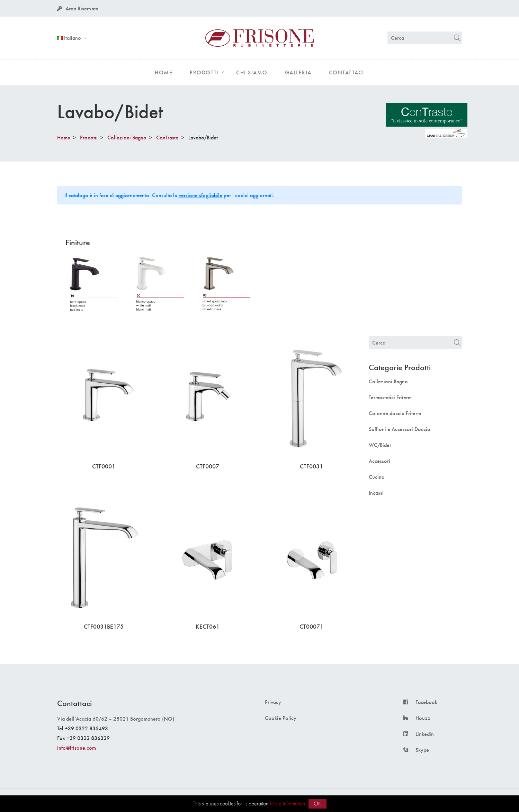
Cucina (377, 477)
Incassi (376, 493)
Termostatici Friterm (390, 397)
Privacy (273, 702)
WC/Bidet (380, 445)
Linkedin (425, 734)
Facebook (426, 702)
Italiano (70, 38)
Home (64, 137)
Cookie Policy (281, 718)
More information (287, 804)
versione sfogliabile (200, 195)
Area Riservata (78, 8)
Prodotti (89, 137)
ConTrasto (167, 137)
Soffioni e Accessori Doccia (399, 429)
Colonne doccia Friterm (395, 413)
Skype (422, 750)
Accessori (379, 461)
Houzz (423, 718)
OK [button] (317, 804)
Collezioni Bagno (127, 137)
